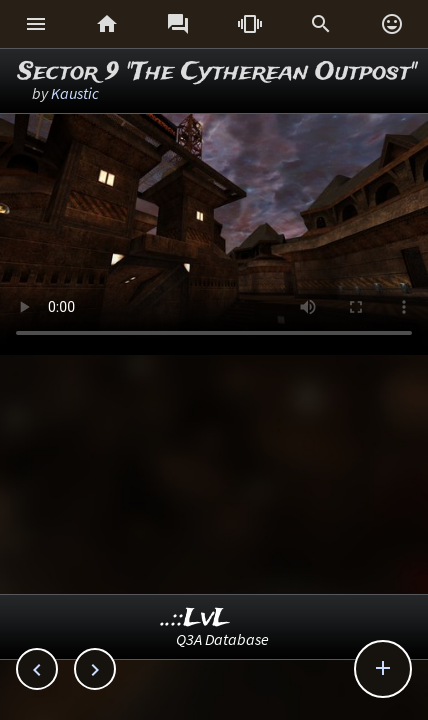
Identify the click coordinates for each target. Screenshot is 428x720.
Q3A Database (222, 639)
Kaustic (75, 93)
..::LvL (195, 618)
